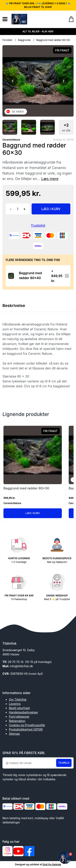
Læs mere (50, 179)
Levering (15, 704)
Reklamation (17, 721)
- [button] (11, 209)
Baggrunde (24, 40)
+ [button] (24, 209)
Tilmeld (64, 763)
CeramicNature (11, 140)
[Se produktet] (11, 276)
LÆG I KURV (51, 209)
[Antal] (18, 209)
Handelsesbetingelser (24, 712)
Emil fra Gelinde (52, 864)
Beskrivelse (14, 306)
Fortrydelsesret (19, 717)
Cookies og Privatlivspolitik (27, 725)
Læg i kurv (33, 513)
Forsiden (7, 40)
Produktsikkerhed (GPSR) (26, 729)
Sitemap (14, 734)
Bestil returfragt (19, 708)
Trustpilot (38, 225)
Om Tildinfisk (18, 699)
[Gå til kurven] (69, 19)
